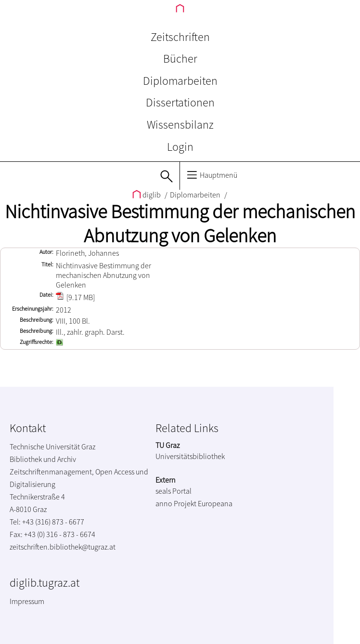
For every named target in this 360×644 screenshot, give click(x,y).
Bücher (180, 59)
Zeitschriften (180, 37)
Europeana (215, 503)
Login (180, 147)
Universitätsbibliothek (190, 456)
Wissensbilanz (180, 125)
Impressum (27, 601)
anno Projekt (176, 503)
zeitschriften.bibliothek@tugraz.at (63, 547)
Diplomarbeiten (180, 81)
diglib (147, 195)
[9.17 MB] (75, 297)
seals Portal (174, 491)
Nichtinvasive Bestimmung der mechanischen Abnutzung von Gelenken (180, 223)
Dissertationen (180, 102)
